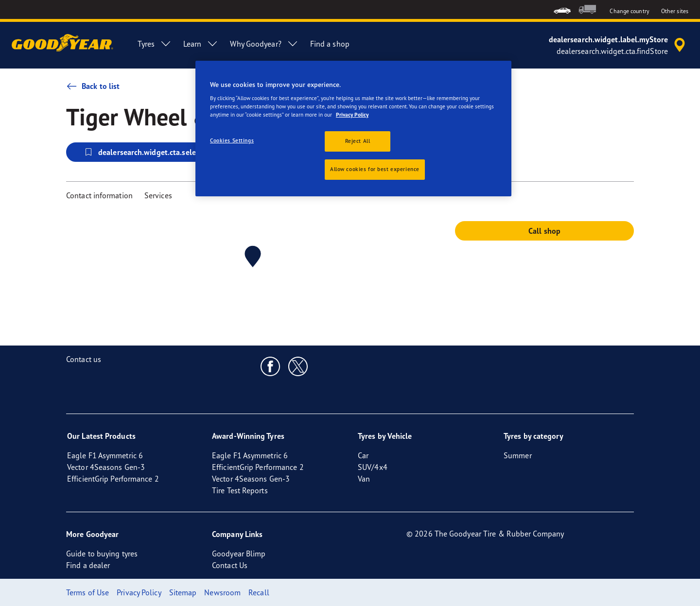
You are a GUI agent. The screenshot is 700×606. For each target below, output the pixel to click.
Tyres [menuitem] (155, 44)
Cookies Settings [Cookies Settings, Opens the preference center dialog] (232, 140)
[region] (353, 129)
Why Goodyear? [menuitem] (264, 44)
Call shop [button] (544, 231)
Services (158, 195)
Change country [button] (629, 11)
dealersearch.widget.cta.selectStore (152, 152)
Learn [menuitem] (201, 44)
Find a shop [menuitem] (330, 44)
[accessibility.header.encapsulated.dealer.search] (619, 45)
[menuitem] (562, 9)
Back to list (93, 86)
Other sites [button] (675, 11)
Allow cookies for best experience (375, 169)
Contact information (99, 195)
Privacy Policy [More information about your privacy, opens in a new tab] (352, 115)
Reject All (358, 141)
